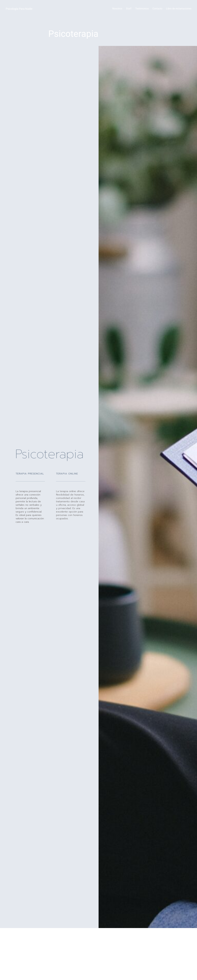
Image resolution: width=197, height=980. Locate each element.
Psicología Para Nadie (19, 9)
